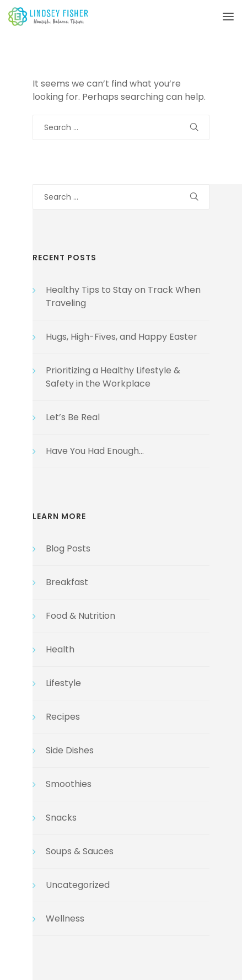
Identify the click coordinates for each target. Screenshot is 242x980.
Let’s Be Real (73, 417)
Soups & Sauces (80, 851)
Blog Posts (68, 548)
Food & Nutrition (80, 616)
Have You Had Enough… (95, 451)
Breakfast (67, 582)
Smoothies (69, 784)
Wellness (65, 919)
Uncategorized (78, 885)
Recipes (63, 717)
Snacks (61, 818)
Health (60, 649)
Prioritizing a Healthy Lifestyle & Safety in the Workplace (113, 377)
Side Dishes (70, 750)
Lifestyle (63, 683)
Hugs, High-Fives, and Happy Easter (122, 337)
